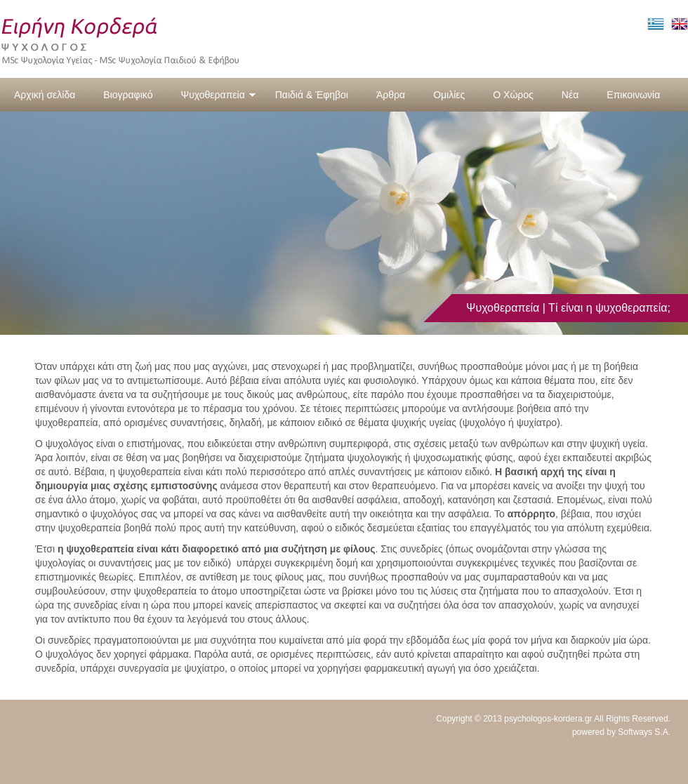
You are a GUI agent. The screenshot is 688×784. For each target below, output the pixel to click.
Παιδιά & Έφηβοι (312, 95)
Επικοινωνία (633, 95)
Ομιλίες (449, 95)
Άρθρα (391, 95)
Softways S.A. (644, 732)
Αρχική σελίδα (45, 95)
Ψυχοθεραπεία (218, 95)
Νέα (570, 95)
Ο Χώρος (513, 95)
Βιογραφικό (128, 95)
